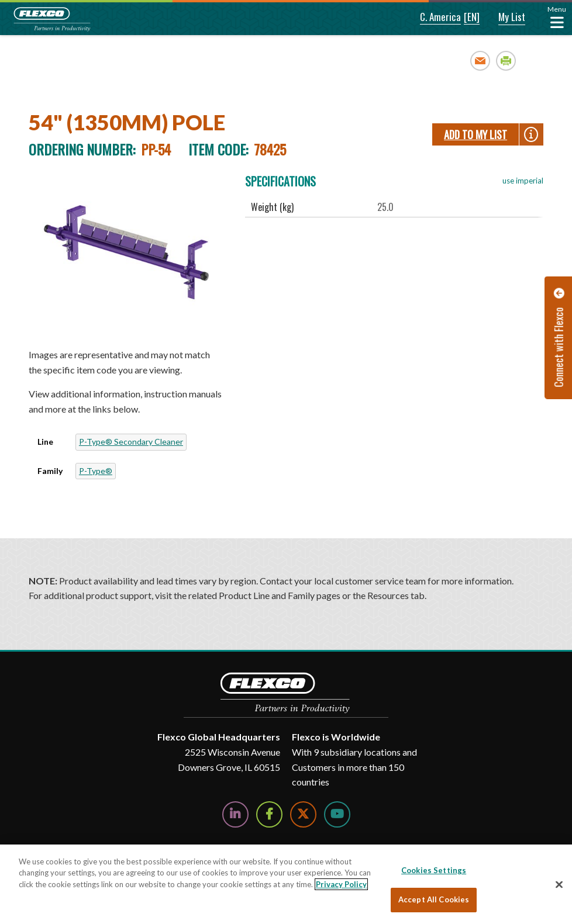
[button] (431, 18)
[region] (286, 884)
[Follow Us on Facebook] (269, 814)
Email (480, 60)
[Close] (559, 884)
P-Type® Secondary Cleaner (131, 442)
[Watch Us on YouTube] (337, 814)
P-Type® (96, 471)
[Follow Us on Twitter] (303, 814)
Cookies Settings (434, 870)
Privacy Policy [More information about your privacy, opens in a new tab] (341, 884)
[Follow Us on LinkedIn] (235, 814)
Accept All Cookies (434, 899)
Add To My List (475, 134)
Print (506, 60)
